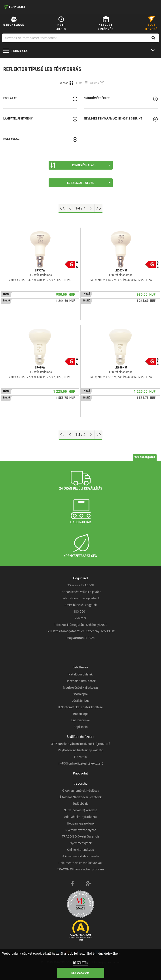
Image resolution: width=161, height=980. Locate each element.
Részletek (81, 963)
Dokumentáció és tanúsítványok (80, 863)
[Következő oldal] (91, 208)
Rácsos (64, 83)
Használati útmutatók (81, 681)
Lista (79, 83)
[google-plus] (89, 884)
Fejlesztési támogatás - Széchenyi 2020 (80, 625)
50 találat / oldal (89, 183)
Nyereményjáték (81, 843)
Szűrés (95, 83)
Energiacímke (80, 720)
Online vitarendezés (80, 850)
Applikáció (81, 727)
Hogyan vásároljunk (81, 823)
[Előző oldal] (70, 208)
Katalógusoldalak (80, 674)
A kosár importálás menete (81, 856)
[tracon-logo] (14, 7)
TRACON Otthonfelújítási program (80, 869)
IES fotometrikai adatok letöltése (80, 707)
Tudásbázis (80, 804)
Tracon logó (80, 714)
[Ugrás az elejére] (62, 208)
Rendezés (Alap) (80, 165)
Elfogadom (80, 973)
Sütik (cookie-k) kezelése (81, 810)
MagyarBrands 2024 (81, 638)
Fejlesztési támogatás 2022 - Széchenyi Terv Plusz (80, 631)
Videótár (80, 618)
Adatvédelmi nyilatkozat (80, 817)
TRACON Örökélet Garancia (81, 836)
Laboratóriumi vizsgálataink (81, 598)
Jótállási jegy (80, 701)
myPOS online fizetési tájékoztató (80, 763)
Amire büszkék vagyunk (81, 605)
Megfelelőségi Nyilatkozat (80, 688)
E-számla (80, 757)
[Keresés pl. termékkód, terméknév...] (80, 38)
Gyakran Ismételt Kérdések (81, 791)
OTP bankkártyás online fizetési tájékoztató (80, 744)
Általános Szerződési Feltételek (80, 797)
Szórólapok (81, 694)
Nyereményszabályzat (81, 830)
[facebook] (72, 884)
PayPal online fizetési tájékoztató (80, 750)
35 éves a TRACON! (81, 585)
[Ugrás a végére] (99, 208)
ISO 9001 (80, 612)
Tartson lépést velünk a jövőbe (81, 592)
